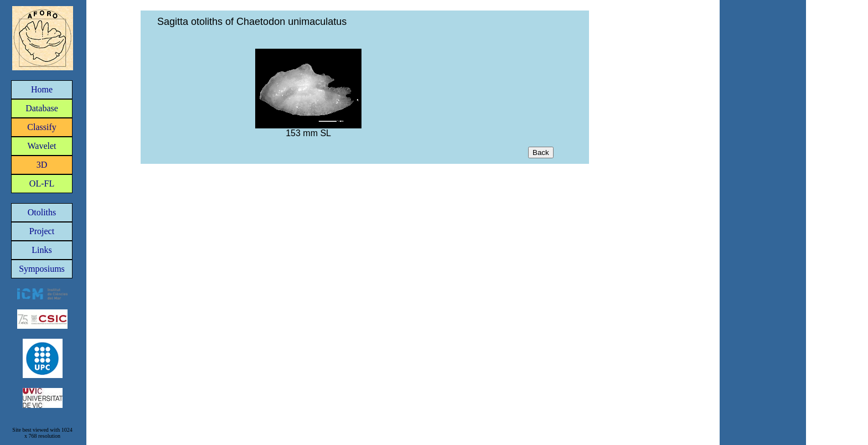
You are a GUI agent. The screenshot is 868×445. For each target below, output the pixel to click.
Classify (42, 127)
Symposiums (42, 269)
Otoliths (42, 212)
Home (42, 89)
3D (42, 165)
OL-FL (42, 183)
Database (42, 108)
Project (42, 231)
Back (541, 152)
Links (42, 250)
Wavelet (42, 146)
